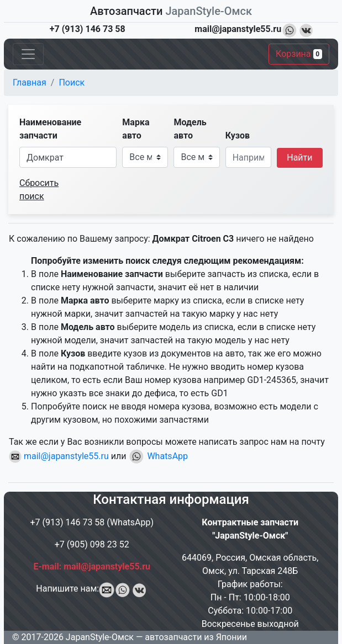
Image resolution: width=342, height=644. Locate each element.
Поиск (72, 83)
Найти (299, 158)
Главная (30, 83)
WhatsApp (158, 456)
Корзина (299, 54)
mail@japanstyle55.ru (59, 456)
